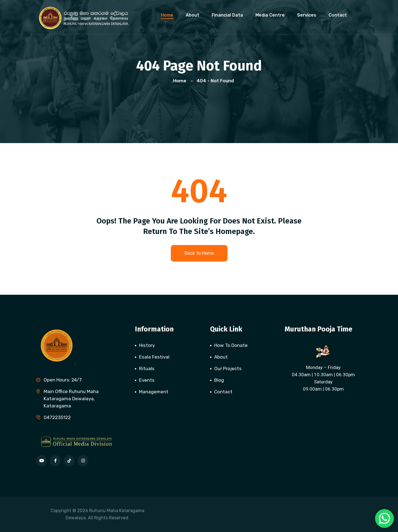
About (193, 15)
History (147, 345)
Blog (219, 380)
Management (154, 392)
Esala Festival (154, 357)
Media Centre (270, 15)
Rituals (147, 368)
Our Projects (228, 368)
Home (167, 15)
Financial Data (227, 15)
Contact (338, 15)
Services (307, 15)
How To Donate (231, 345)
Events (147, 380)
